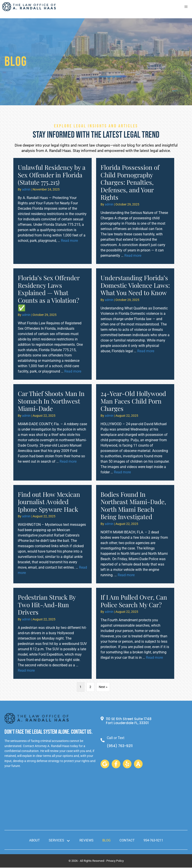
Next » (103, 687)
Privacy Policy (115, 861)
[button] (105, 764)
